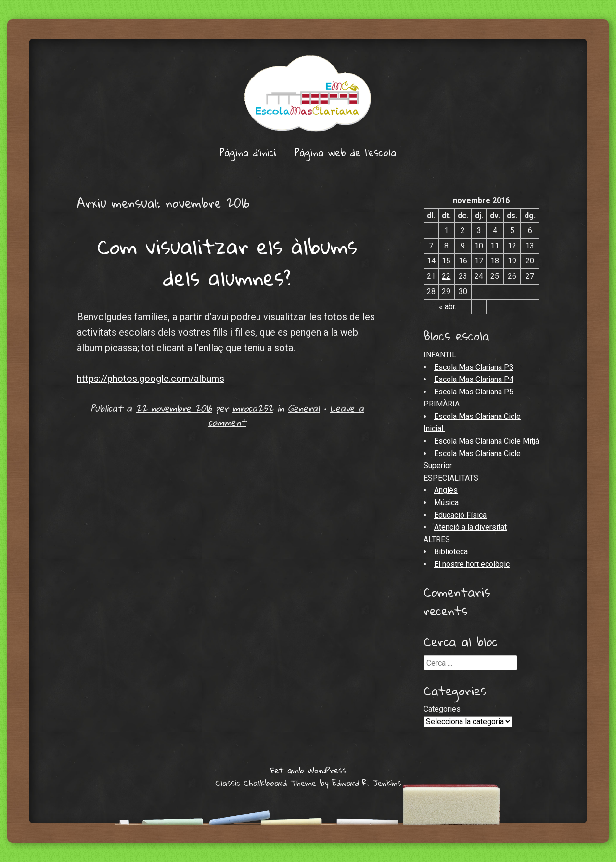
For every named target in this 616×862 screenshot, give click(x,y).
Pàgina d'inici (248, 152)
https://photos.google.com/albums (151, 379)
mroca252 (253, 408)
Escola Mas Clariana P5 (474, 392)
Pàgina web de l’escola (346, 152)
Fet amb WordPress (308, 770)
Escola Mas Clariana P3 (474, 367)
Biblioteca (451, 552)
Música (446, 503)
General (304, 408)
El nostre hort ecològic (472, 564)
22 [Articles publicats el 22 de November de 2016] (446, 276)
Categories (442, 709)
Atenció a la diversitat (470, 527)
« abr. (448, 307)
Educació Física (460, 515)
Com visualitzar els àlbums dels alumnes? (227, 262)
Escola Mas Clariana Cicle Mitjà (487, 441)
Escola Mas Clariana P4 (474, 379)
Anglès (446, 490)
